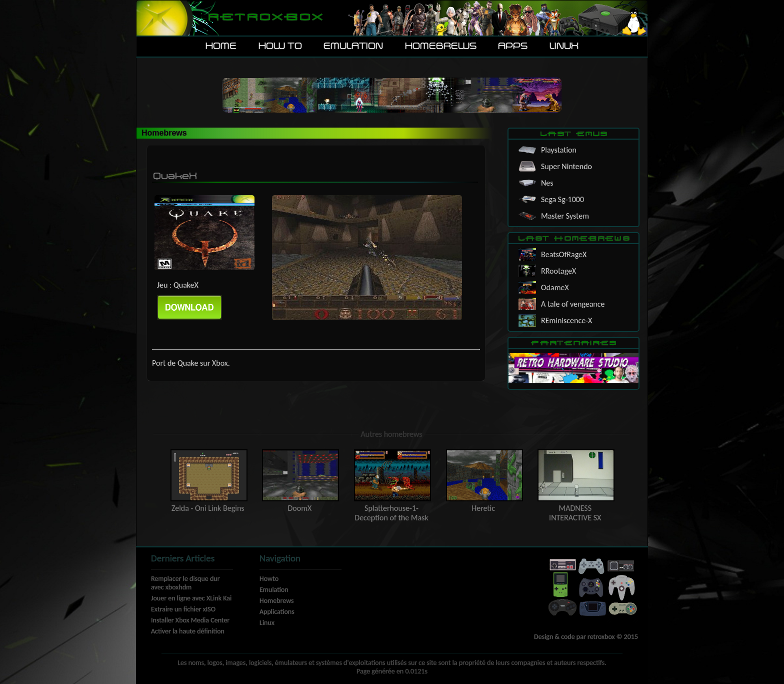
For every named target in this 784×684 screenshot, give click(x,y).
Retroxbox (265, 18)
